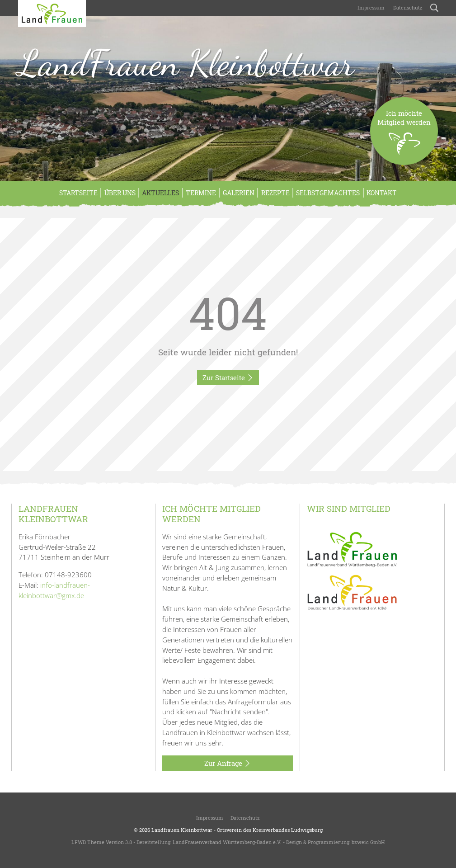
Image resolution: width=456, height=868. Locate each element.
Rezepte (275, 193)
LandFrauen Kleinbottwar (186, 63)
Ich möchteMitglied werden (404, 137)
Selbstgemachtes (328, 193)
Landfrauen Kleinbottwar (182, 830)
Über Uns (120, 193)
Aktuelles (160, 193)
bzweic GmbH (368, 842)
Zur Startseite (228, 378)
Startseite (78, 193)
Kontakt (382, 193)
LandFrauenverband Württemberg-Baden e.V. (227, 842)
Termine (201, 193)
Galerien (239, 193)
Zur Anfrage (228, 764)
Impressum (370, 7)
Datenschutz (407, 7)
